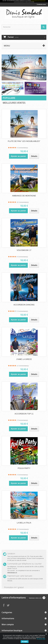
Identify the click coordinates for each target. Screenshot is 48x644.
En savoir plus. (41, 639)
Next (42, 76)
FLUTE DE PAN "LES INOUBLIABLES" (24, 141)
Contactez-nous (41, 4)
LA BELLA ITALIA (24, 523)
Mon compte (8, 624)
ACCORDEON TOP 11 (24, 414)
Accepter (25, 642)
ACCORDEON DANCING (24, 305)
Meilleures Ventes (14, 103)
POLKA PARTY (24, 468)
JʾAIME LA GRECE (24, 359)
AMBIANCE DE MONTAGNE (24, 196)
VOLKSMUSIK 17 (24, 250)
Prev (37, 76)
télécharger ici (12, 572)
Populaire (9, 98)
